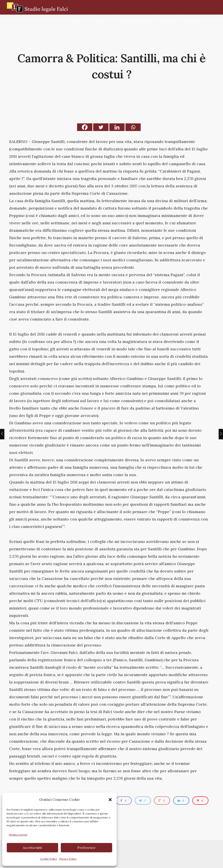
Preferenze (86, 848)
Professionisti (136, 22)
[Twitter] (101, 127)
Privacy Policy (68, 859)
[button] (110, 800)
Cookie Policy (49, 859)
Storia (102, 22)
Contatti (196, 22)
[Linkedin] (117, 127)
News (168, 22)
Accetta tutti (32, 848)
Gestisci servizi (18, 835)
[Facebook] (85, 127)
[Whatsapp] (133, 127)
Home (77, 22)
